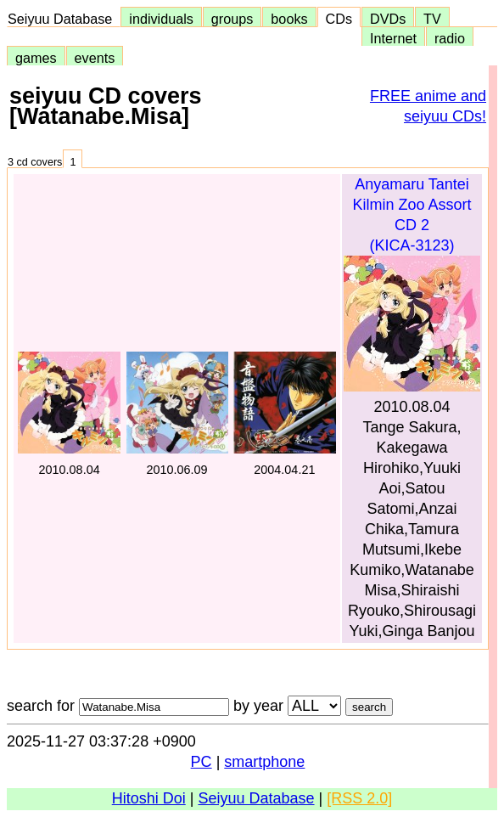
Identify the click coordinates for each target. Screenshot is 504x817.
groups (232, 19)
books (289, 19)
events (95, 58)
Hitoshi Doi (149, 798)
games (36, 58)
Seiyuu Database (64, 19)
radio (450, 38)
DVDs (388, 19)
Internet (393, 38)
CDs (339, 19)
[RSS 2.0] (359, 798)
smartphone (264, 762)
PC (202, 762)
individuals (161, 19)
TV (432, 19)
